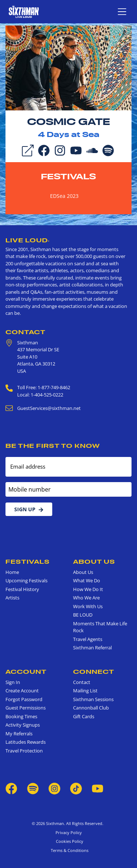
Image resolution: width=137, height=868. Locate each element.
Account (26, 672)
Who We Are (86, 598)
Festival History (22, 589)
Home (12, 572)
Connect (94, 672)
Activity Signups (23, 725)
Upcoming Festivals (26, 580)
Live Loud (28, 240)
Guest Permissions (26, 708)
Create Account (22, 691)
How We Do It (88, 589)
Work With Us (88, 606)
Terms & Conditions (68, 850)
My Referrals (19, 734)
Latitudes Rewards (26, 742)
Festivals (68, 176)
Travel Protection (24, 751)
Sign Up (29, 509)
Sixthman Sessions (93, 699)
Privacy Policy (69, 832)
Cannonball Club (91, 708)
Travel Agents (88, 639)
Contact (26, 332)
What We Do (87, 580)
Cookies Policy (68, 841)
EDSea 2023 (64, 196)
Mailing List (85, 691)
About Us (94, 562)
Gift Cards (84, 716)
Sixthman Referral (92, 648)
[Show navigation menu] (122, 12)
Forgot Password (24, 699)
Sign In (13, 682)
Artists (12, 598)
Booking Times (21, 716)
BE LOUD (83, 615)
